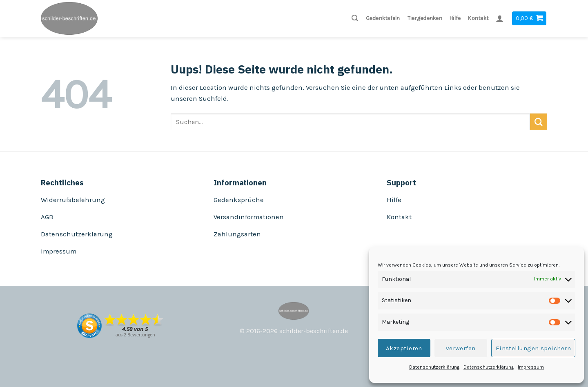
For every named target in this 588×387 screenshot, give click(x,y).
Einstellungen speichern (533, 348)
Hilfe (455, 18)
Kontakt (478, 18)
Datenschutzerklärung (434, 367)
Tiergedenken (425, 18)
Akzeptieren (404, 348)
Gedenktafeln (383, 18)
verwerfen (461, 348)
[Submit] (539, 122)
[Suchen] (355, 18)
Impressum (531, 367)
